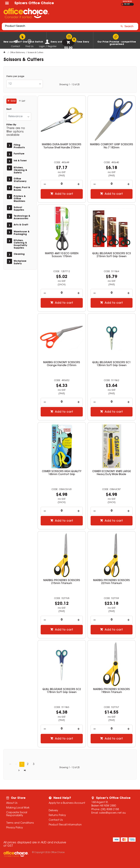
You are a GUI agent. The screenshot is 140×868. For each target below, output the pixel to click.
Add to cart (64, 194)
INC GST (127, 4)
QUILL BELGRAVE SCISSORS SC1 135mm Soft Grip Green (111, 364)
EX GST (122, 4)
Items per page (15, 76)
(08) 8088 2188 (110, 810)
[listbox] (25, 84)
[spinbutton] (62, 184)
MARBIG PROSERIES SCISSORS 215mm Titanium (62, 582)
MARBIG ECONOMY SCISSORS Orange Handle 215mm (62, 364)
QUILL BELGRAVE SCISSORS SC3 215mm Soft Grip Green (111, 255)
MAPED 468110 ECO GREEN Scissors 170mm (62, 255)
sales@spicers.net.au (112, 813)
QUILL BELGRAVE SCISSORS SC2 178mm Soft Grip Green (62, 691)
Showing (69, 85)
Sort (9, 109)
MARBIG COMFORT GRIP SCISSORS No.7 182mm (112, 146)
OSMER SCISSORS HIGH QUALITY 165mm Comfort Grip (62, 473)
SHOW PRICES (127, 2)
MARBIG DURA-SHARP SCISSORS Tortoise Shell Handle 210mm (62, 146)
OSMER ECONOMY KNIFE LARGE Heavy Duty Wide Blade (112, 473)
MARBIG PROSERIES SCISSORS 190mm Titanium (111, 691)
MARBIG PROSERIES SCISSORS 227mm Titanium (111, 582)
